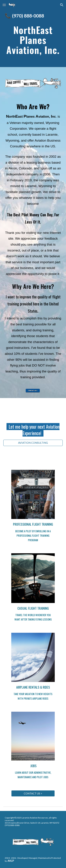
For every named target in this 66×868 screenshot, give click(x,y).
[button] (4, 5)
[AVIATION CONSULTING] (33, 443)
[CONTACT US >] (33, 793)
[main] (33, 16)
